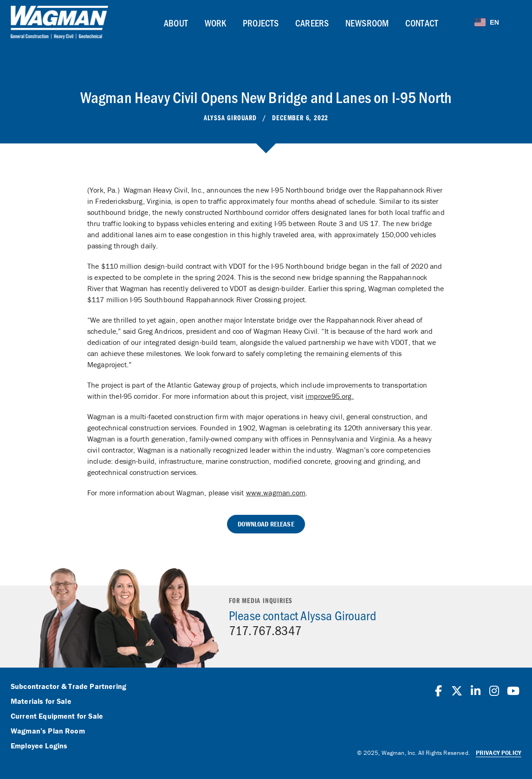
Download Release (266, 524)
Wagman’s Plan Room (48, 731)
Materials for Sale (41, 701)
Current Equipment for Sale (57, 716)
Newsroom (367, 23)
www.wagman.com (276, 493)
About (176, 23)
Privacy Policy (499, 753)
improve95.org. (329, 396)
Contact (422, 23)
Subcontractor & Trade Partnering (68, 687)
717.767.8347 (265, 630)
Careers (312, 23)
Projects (261, 23)
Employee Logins (39, 746)
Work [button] (216, 23)
